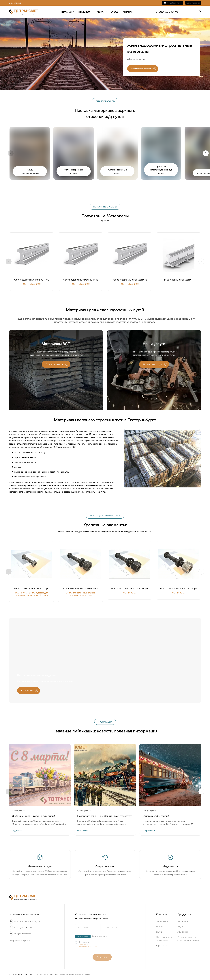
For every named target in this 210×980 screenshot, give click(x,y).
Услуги (101, 12)
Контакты (128, 12)
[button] (206, 153)
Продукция (85, 12)
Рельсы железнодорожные (30, 171)
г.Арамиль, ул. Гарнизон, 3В (27, 922)
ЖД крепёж (183, 932)
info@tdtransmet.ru (173, 3)
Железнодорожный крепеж (117, 171)
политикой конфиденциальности (88, 945)
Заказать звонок (193, 3)
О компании (162, 921)
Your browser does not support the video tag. (105, 660)
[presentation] (121, 945)
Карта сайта (162, 945)
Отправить (102, 957)
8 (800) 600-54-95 (23, 927)
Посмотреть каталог (144, 69)
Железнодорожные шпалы (74, 171)
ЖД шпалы (182, 927)
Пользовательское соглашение (165, 939)
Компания (67, 12)
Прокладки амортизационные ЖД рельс (161, 170)
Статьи (115, 12)
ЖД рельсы (183, 921)
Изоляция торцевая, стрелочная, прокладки (189, 939)
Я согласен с (90, 944)
